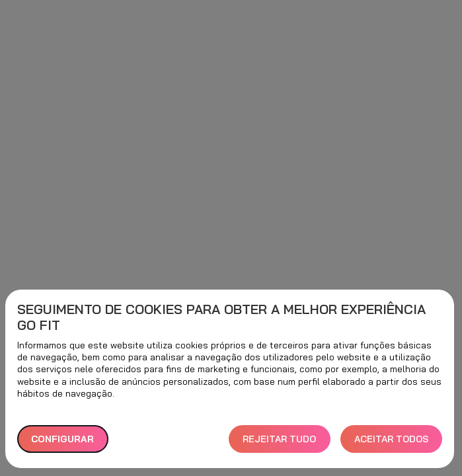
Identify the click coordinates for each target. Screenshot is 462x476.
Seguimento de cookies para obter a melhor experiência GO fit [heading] (221, 317)
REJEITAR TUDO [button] (279, 439)
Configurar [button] (62, 439)
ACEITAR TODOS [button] (391, 439)
